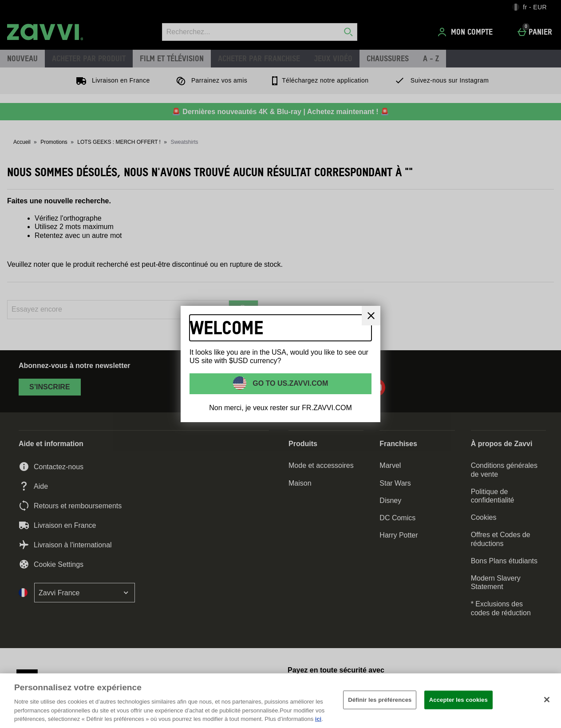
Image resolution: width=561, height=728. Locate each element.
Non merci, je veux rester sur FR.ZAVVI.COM (280, 408)
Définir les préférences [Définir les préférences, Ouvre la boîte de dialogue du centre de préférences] (380, 700)
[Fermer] (371, 316)
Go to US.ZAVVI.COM (290, 383)
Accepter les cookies (458, 700)
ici (318, 719)
